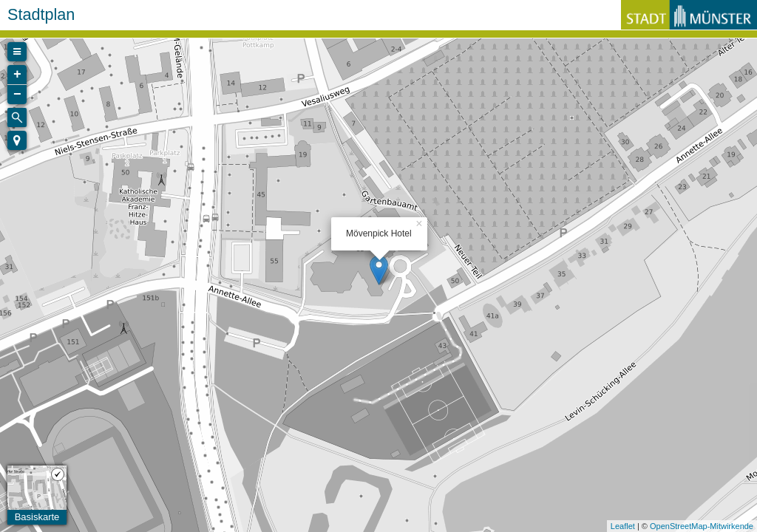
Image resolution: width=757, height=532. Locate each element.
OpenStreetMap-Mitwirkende (702, 526)
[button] (17, 140)
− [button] (17, 95)
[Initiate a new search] (17, 117)
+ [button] (17, 75)
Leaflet (623, 526)
